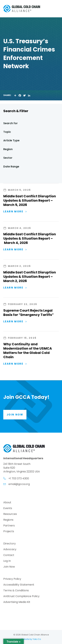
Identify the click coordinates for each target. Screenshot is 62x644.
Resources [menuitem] (10, 514)
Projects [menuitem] (9, 532)
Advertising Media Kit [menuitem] (17, 602)
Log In (7, 561)
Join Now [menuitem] (9, 567)
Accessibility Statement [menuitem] (19, 585)
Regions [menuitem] (8, 520)
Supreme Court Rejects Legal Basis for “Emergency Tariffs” (29, 313)
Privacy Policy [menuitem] (12, 579)
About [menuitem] (7, 503)
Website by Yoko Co (31, 639)
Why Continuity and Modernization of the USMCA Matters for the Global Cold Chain (28, 351)
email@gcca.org (19, 484)
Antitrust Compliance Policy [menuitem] (21, 597)
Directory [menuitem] (10, 544)
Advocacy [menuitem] (10, 550)
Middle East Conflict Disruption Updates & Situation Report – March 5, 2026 (30, 200)
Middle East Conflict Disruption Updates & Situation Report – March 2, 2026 (30, 277)
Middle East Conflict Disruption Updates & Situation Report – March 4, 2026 (30, 238)
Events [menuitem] (8, 509)
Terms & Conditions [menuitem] (16, 591)
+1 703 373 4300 (19, 478)
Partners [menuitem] (9, 526)
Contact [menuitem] (9, 555)
